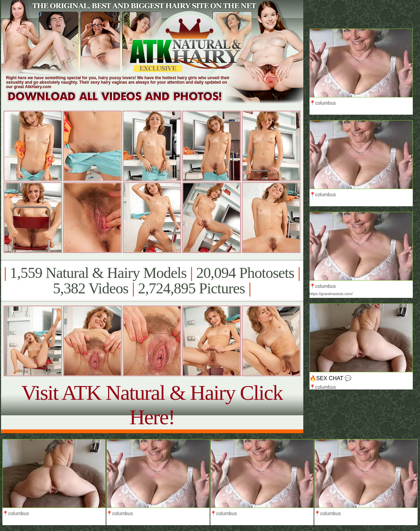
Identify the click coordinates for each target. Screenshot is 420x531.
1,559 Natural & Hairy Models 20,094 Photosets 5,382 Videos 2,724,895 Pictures (152, 281)
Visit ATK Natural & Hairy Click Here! (152, 405)
